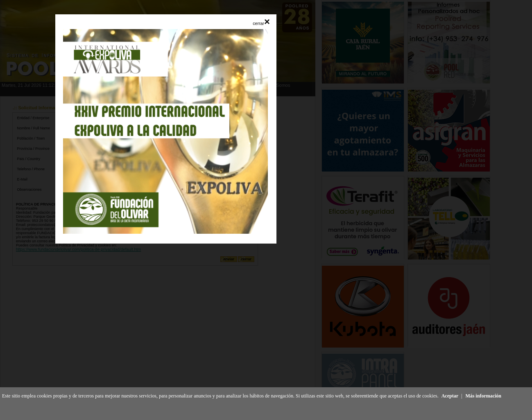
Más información (483, 396)
